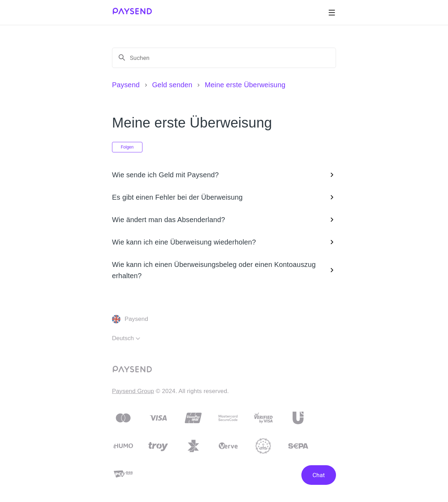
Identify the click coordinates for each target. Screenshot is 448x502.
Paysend (126, 85)
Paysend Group (133, 391)
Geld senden (172, 85)
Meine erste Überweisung (245, 85)
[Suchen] (230, 58)
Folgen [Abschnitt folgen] (127, 147)
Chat (319, 475)
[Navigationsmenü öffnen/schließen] (332, 13)
